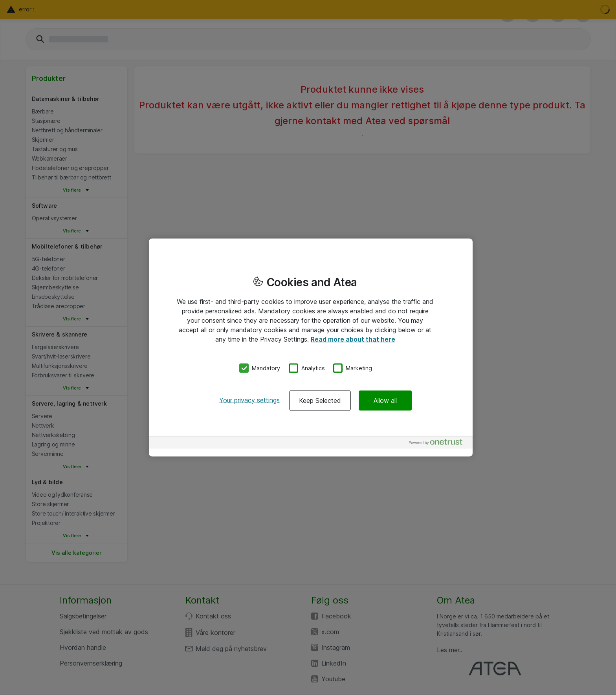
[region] (311, 348)
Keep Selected (320, 400)
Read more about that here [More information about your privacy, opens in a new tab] (353, 339)
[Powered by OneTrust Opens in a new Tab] (439, 444)
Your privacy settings (249, 400)
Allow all (385, 400)
